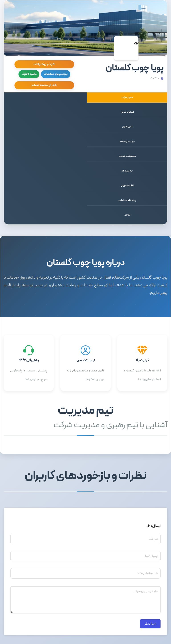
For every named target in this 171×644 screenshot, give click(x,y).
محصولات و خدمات (127, 156)
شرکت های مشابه (127, 142)
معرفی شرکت (127, 97)
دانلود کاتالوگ (29, 74)
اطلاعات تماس (127, 112)
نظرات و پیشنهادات (44, 64)
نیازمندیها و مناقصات (56, 74)
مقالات (127, 215)
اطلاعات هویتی (127, 186)
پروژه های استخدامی (127, 200)
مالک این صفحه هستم (44, 85)
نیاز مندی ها (127, 171)
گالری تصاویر (127, 127)
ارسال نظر (150, 624)
